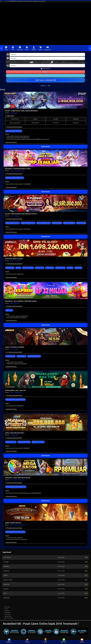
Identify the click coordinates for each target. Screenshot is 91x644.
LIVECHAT (82, 642)
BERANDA (9, 642)
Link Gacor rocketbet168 (46, 80)
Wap (49, 86)
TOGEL (6, 50)
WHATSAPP (64, 642)
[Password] (47, 58)
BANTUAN (6, 609)
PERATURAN (7, 611)
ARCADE (34, 50)
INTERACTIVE (48, 50)
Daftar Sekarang (45, 76)
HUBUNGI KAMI (7, 614)
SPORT (27, 50)
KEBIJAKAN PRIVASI (8, 616)
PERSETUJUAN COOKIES (9, 618)
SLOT (13, 50)
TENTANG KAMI (7, 607)
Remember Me (45, 69)
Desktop (43, 86)
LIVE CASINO (20, 50)
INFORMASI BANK (8, 613)
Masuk (46, 72)
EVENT (45, 642)
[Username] (47, 55)
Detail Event (46, 146)
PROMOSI (27, 642)
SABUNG (41, 50)
